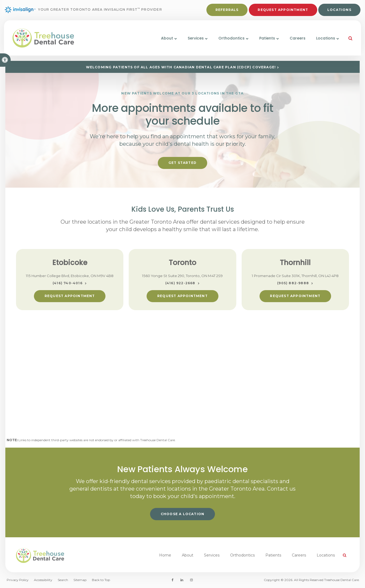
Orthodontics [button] (228, 42)
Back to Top (101, 580)
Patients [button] (264, 42)
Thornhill (295, 263)
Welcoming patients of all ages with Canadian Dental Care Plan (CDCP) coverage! (181, 67)
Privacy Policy (18, 580)
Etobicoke (70, 263)
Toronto (182, 263)
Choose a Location (182, 514)
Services (212, 555)
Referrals (226, 11)
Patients (273, 555)
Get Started (182, 163)
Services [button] (192, 42)
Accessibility (43, 580)
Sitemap (80, 580)
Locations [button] (322, 42)
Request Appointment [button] (282, 11)
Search (63, 580)
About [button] (164, 42)
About (188, 555)
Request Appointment (70, 296)
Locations (339, 11)
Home (165, 555)
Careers (294, 42)
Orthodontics (242, 555)
